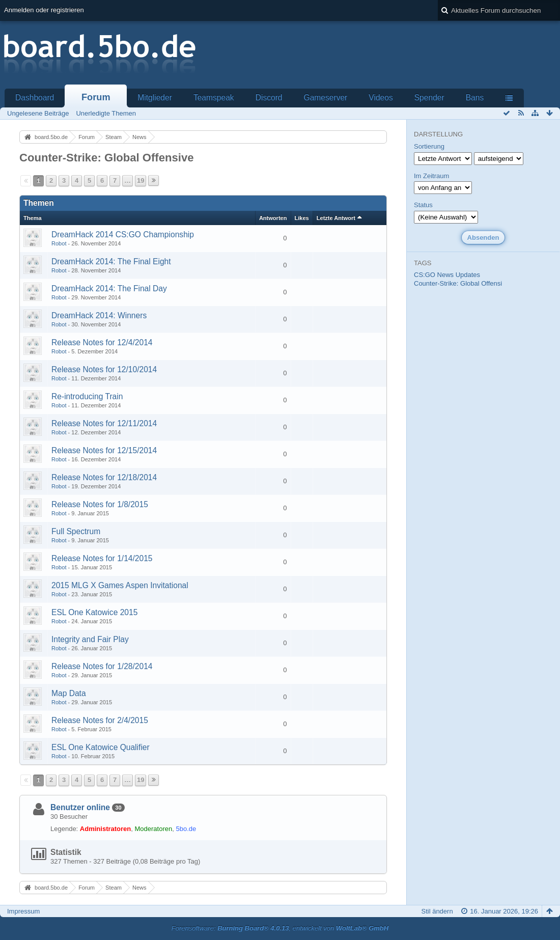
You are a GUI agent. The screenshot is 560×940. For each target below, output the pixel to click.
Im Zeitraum (431, 176)
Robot (59, 243)
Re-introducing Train (87, 396)
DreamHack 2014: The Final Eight (111, 261)
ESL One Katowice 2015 (94, 612)
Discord (269, 98)
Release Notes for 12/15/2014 (104, 450)
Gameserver (326, 98)
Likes (302, 218)
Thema (33, 218)
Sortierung (429, 146)
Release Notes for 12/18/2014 (104, 477)
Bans (475, 98)
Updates (468, 275)
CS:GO (425, 275)
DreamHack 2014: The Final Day (109, 288)
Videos (381, 98)
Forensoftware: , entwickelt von (280, 928)
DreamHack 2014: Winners (99, 315)
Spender (429, 98)
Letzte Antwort (336, 218)
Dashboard (35, 98)
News (446, 275)
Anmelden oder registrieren (44, 10)
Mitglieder (155, 98)
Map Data (69, 693)
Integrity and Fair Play (90, 639)
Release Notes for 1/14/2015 (102, 558)
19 (141, 181)
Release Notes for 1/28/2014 (102, 666)
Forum (96, 97)
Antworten (273, 218)
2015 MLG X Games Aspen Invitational (120, 585)
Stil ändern (437, 911)
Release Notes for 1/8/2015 (100, 504)
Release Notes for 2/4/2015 (100, 720)
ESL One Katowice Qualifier (101, 747)
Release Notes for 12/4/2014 (102, 342)
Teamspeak (214, 98)
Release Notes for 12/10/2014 (104, 369)
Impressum (23, 911)
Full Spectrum (76, 531)
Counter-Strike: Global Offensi (458, 283)
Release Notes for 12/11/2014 (104, 423)
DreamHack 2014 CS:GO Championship (123, 234)
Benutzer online (80, 807)
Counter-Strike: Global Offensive (107, 158)
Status (423, 205)
